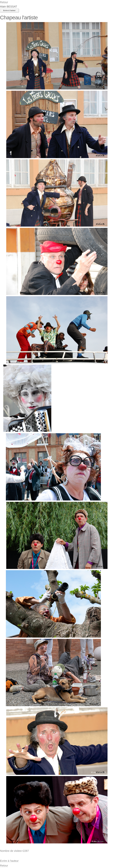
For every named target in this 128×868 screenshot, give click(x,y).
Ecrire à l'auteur (9, 10)
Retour (4, 2)
